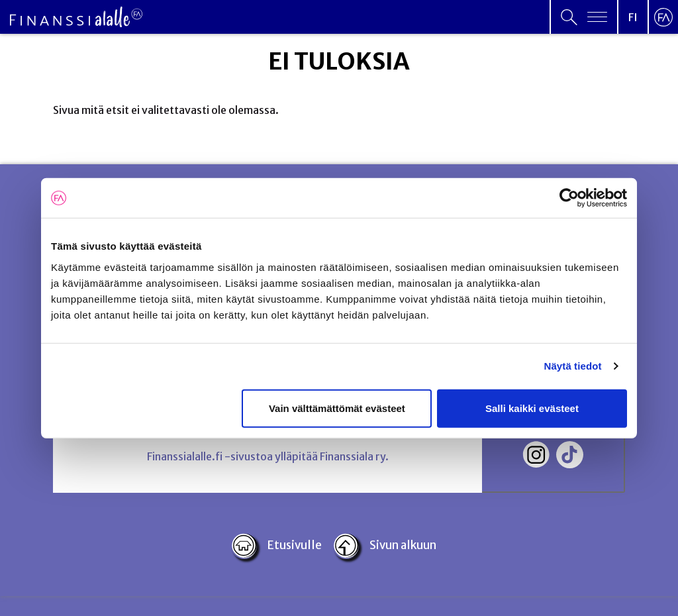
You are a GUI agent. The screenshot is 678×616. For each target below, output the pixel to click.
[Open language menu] (633, 17)
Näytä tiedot (573, 366)
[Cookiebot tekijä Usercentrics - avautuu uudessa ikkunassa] (569, 198)
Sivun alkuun (385, 546)
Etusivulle (276, 546)
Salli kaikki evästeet (532, 408)
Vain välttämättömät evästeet (337, 408)
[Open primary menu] (584, 17)
